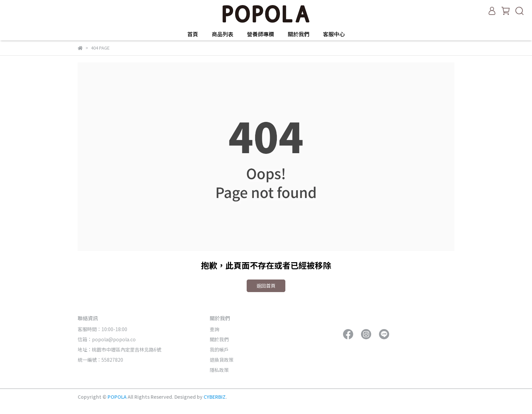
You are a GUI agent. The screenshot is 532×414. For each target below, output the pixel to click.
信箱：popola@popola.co (107, 339)
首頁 (193, 34)
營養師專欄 (261, 34)
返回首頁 (266, 286)
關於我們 (299, 34)
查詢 (214, 329)
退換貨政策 (222, 360)
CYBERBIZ (215, 397)
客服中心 (334, 34)
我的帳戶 (219, 349)
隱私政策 (219, 370)
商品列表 (223, 34)
